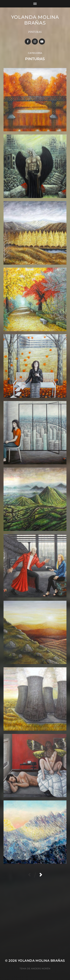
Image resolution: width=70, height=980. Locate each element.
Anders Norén (41, 968)
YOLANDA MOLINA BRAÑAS (35, 20)
